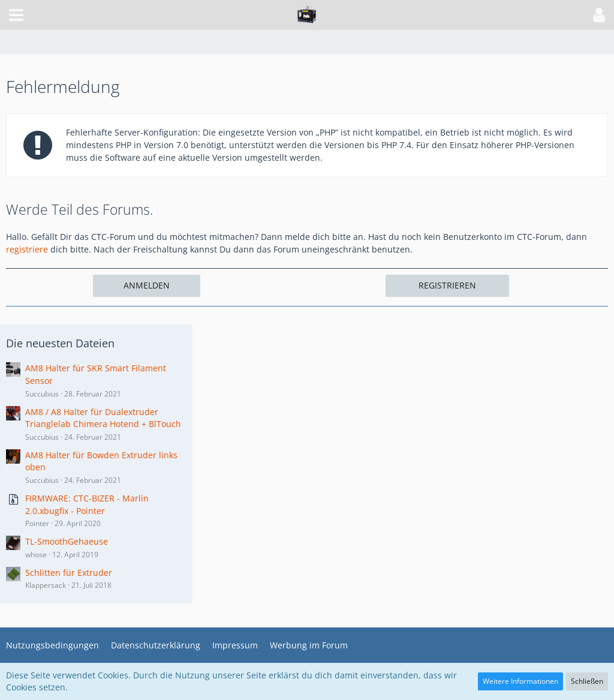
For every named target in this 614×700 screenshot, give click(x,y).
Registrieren (447, 285)
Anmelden (147, 285)
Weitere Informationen (520, 681)
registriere (27, 249)
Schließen (587, 681)
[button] (16, 15)
